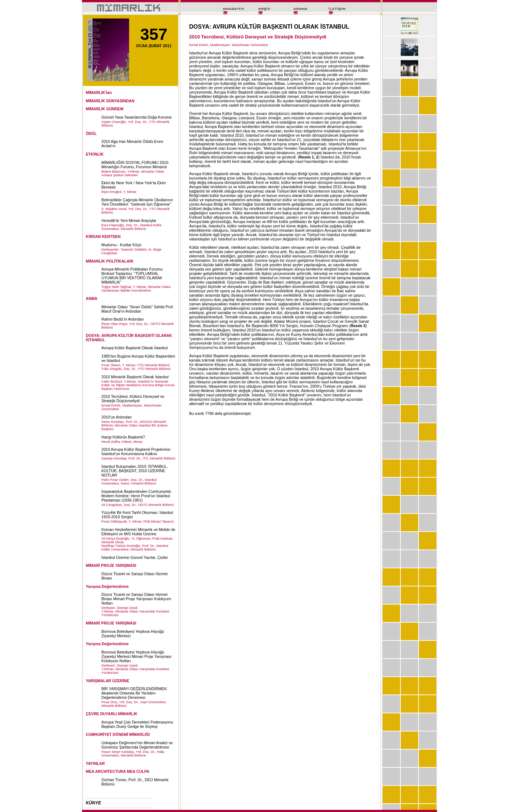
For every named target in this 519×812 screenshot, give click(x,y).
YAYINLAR (96, 763)
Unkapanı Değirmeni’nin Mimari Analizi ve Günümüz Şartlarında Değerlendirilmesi (137, 745)
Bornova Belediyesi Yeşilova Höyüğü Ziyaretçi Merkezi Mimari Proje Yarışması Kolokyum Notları (137, 656)
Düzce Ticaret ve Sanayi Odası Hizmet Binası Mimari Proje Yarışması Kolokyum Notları (136, 599)
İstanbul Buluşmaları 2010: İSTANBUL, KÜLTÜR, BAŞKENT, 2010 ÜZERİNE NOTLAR (135, 471)
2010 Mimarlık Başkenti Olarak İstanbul (135, 377)
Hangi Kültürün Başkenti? (123, 437)
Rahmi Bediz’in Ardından (123, 319)
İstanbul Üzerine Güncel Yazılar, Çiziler (135, 557)
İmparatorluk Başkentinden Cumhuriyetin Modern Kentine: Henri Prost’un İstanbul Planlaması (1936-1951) (137, 496)
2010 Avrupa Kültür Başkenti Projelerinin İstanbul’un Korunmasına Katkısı (136, 452)
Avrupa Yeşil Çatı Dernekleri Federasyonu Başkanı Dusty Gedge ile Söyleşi (137, 724)
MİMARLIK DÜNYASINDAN (110, 101)
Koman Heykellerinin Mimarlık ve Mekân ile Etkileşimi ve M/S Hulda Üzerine (139, 532)
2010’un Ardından (117, 417)
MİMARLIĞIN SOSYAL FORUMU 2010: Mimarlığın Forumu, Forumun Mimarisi (135, 165)
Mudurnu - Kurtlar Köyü (121, 245)
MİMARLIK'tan (99, 92)
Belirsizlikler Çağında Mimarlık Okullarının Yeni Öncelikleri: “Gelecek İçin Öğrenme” (137, 202)
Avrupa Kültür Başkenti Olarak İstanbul (135, 348)
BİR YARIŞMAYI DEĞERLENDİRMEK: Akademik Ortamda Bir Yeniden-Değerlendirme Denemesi (135, 693)
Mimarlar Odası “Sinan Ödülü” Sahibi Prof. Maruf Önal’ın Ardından (138, 309)
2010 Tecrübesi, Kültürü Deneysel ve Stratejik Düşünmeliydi (133, 399)
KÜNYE (94, 803)
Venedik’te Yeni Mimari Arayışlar (129, 220)
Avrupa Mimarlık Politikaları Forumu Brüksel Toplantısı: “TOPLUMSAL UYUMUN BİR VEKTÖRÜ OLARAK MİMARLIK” (132, 276)
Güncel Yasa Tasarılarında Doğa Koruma (137, 117)
